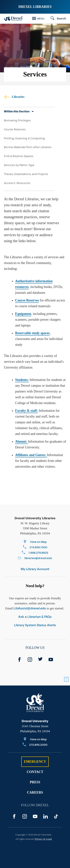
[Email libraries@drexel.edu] (35, 558)
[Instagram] (25, 816)
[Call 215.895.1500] (35, 548)
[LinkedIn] (46, 816)
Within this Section (17, 111)
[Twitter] (40, 660)
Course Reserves (15, 129)
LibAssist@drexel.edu (30, 608)
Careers (35, 792)
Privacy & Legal (43, 839)
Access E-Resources (17, 183)
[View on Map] (35, 542)
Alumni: (22, 441)
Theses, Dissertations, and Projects (26, 174)
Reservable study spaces (32, 333)
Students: (22, 380)
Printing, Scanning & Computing (24, 138)
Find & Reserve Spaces (19, 156)
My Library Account (35, 569)
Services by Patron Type (19, 165)
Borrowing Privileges (17, 120)
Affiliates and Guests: (31, 455)
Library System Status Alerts (35, 625)
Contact (35, 772)
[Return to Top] (66, 679)
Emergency (35, 762)
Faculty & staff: (27, 411)
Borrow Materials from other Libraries (28, 147)
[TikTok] (56, 816)
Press (35, 782)
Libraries (14, 97)
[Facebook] (19, 660)
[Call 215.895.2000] (35, 745)
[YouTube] (51, 660)
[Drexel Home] (13, 19)
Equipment (23, 314)
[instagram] (30, 660)
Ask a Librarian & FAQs (35, 617)
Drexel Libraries (35, 7)
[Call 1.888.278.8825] (35, 553)
